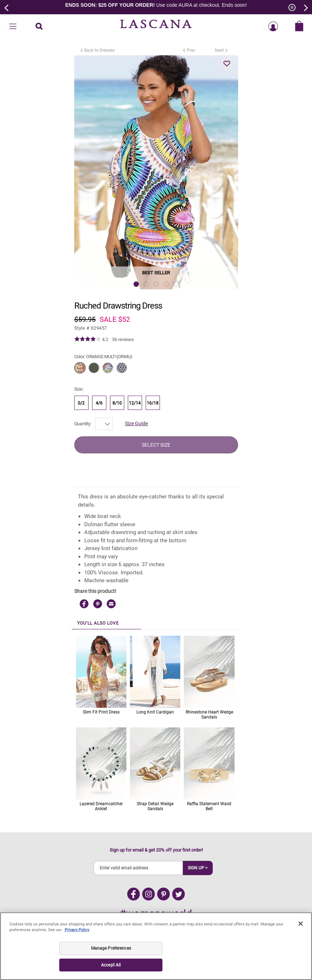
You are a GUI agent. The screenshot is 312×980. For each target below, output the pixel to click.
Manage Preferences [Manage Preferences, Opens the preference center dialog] (111, 948)
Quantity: (83, 424)
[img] (88, 339)
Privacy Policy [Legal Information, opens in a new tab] (77, 930)
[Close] (301, 924)
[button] (227, 64)
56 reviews (123, 339)
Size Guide (136, 423)
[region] (156, 946)
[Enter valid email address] (139, 868)
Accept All (111, 965)
